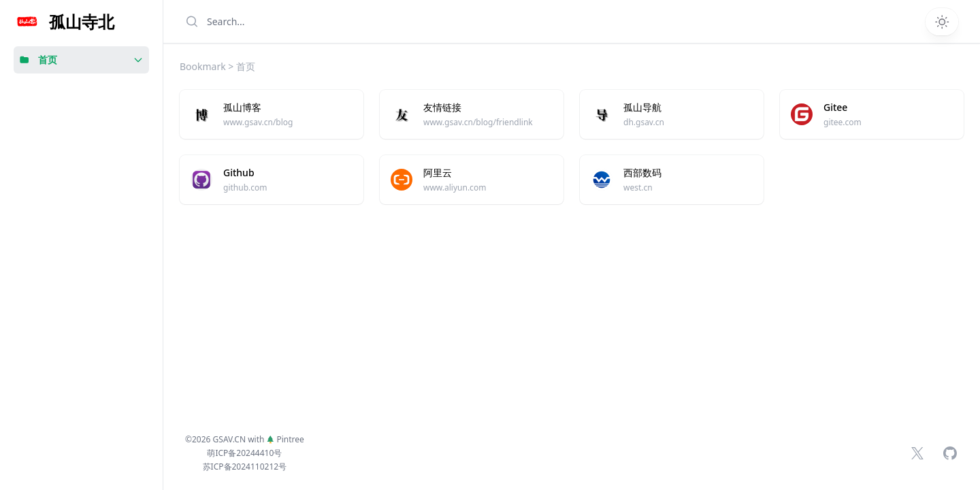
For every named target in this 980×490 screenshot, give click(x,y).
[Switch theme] (942, 22)
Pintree (285, 439)
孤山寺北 (82, 22)
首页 (48, 60)
